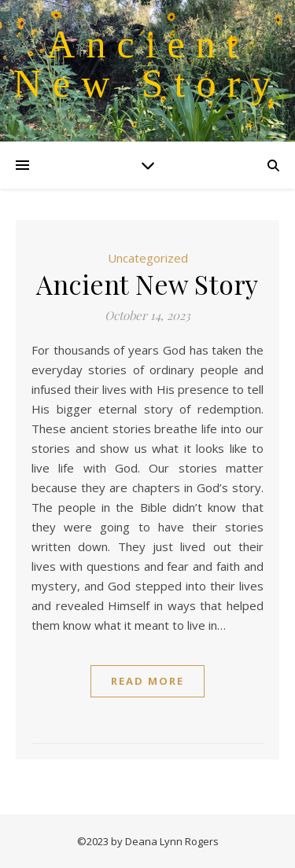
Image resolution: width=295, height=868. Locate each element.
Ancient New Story (147, 64)
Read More (147, 681)
